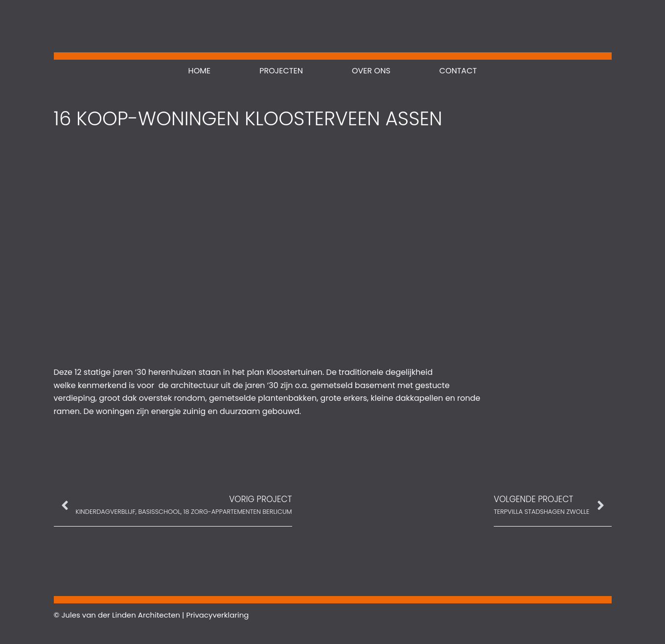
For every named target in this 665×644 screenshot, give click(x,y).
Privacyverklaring (217, 615)
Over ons (371, 71)
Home (200, 71)
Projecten (281, 71)
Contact (458, 71)
